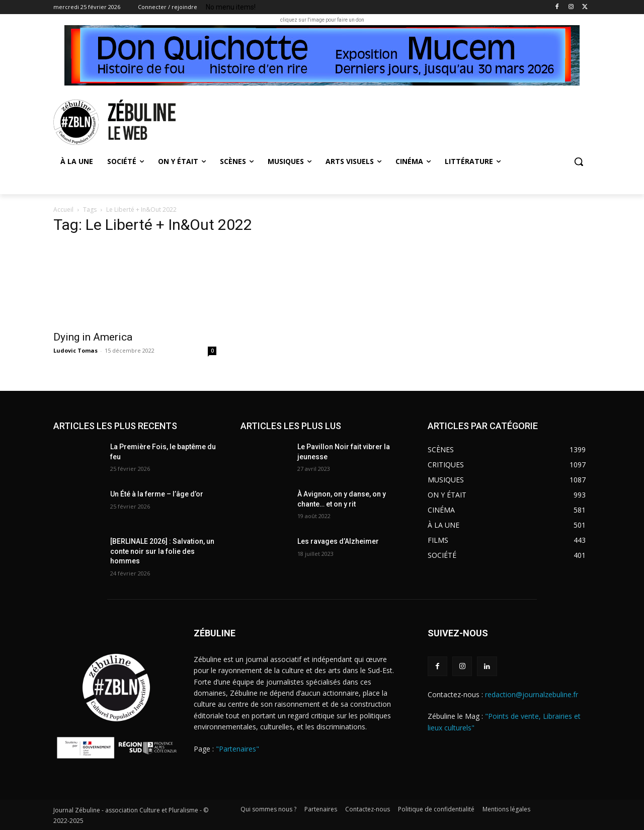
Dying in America (93, 337)
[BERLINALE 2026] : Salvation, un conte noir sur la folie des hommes (162, 551)
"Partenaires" (237, 749)
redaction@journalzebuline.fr (532, 694)
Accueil (63, 210)
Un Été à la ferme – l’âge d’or (157, 494)
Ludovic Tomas (75, 350)
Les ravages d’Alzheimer (338, 541)
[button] (579, 161)
